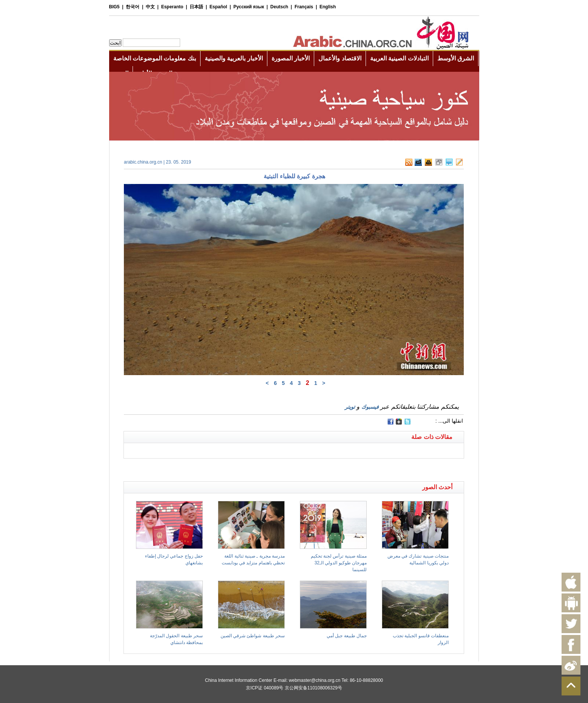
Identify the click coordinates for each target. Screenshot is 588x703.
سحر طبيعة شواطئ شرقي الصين (253, 636)
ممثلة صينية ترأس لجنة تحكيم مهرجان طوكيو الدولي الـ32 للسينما (339, 563)
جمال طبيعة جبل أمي (347, 636)
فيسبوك (370, 407)
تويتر (350, 407)
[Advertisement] (209, 468)
